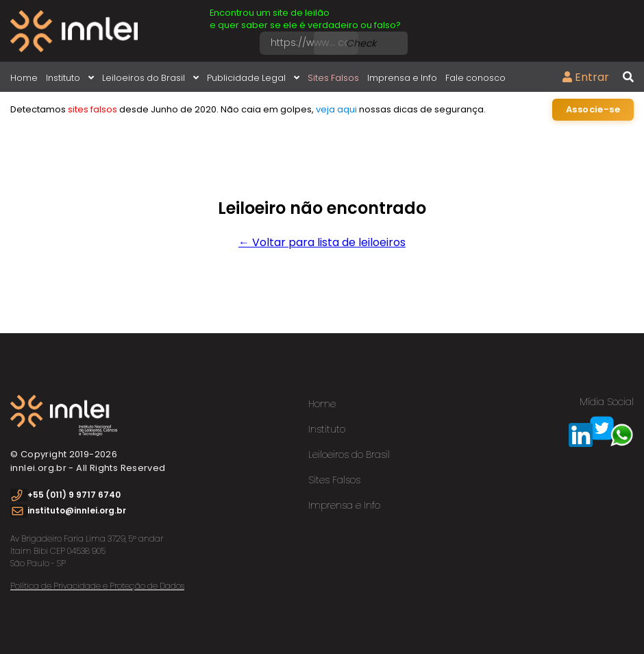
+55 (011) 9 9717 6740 (74, 495)
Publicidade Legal (253, 78)
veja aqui (336, 109)
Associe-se (593, 109)
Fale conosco (475, 78)
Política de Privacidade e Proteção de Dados (97, 586)
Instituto (70, 78)
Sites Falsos (333, 78)
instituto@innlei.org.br (77, 510)
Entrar (586, 77)
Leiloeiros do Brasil (150, 78)
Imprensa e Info (402, 78)
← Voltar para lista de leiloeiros (322, 242)
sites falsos (92, 109)
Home (24, 78)
